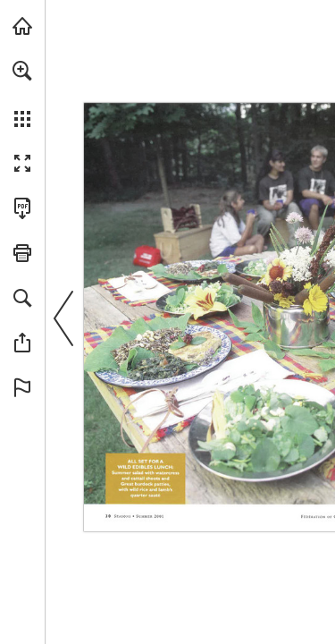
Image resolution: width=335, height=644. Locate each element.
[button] (22, 71)
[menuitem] (22, 94)
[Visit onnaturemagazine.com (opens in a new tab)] (22, 26)
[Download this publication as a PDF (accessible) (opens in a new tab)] (22, 208)
